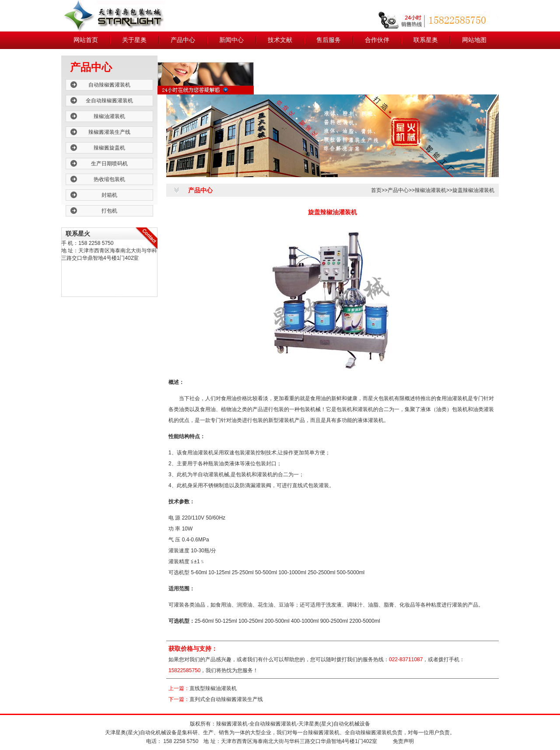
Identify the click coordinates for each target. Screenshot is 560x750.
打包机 (109, 211)
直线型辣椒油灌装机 (213, 688)
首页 (376, 190)
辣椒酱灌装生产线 (109, 132)
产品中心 (183, 40)
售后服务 (329, 40)
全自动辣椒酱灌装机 (109, 101)
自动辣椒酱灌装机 (109, 85)
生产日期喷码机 (109, 164)
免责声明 (403, 741)
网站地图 (474, 40)
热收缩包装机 (109, 179)
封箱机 (109, 195)
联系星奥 (426, 40)
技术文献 (280, 40)
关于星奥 (134, 40)
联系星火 (78, 234)
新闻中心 (231, 40)
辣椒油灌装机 (109, 116)
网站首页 (86, 40)
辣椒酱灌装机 (232, 724)
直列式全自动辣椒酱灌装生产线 (226, 699)
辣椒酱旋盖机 (109, 148)
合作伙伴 (377, 40)
